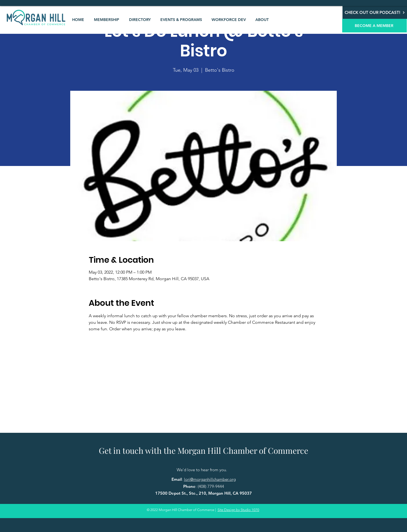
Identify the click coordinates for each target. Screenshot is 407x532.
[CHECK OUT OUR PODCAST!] (375, 12)
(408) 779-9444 (211, 486)
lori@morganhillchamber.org (210, 479)
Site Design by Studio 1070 (238, 510)
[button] (107, 20)
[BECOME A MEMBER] (374, 26)
